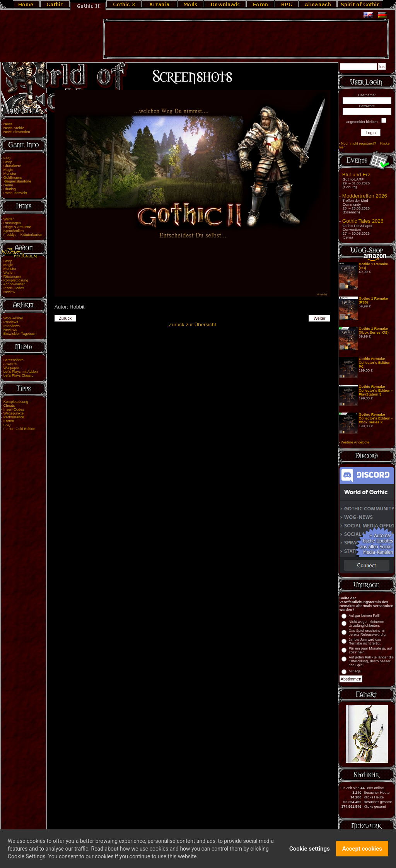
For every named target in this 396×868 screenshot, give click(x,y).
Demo (8, 185)
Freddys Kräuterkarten (23, 235)
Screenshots (14, 360)
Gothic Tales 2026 (363, 221)
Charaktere (12, 166)
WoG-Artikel (13, 318)
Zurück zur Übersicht (192, 325)
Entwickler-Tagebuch (20, 334)
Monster (10, 174)
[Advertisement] (246, 39)
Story (8, 162)
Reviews (10, 330)
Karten (9, 421)
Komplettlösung (16, 280)
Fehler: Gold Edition (19, 429)
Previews (11, 322)
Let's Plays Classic (18, 375)
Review (9, 292)
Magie (8, 170)
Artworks (10, 364)
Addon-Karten (14, 284)
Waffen (9, 219)
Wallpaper (12, 368)
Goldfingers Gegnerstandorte (16, 179)
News (8, 124)
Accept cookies (362, 850)
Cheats (9, 406)
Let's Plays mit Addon (21, 372)
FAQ (7, 158)
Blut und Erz (356, 175)
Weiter (320, 318)
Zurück (65, 318)
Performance (14, 417)
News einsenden (17, 132)
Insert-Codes (14, 288)
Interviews (12, 326)
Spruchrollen (14, 231)
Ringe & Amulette (17, 227)
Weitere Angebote (355, 442)
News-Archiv (14, 128)
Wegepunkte (14, 413)
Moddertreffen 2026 (365, 196)
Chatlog (10, 189)
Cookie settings (310, 850)
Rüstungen (12, 223)
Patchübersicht (15, 193)
